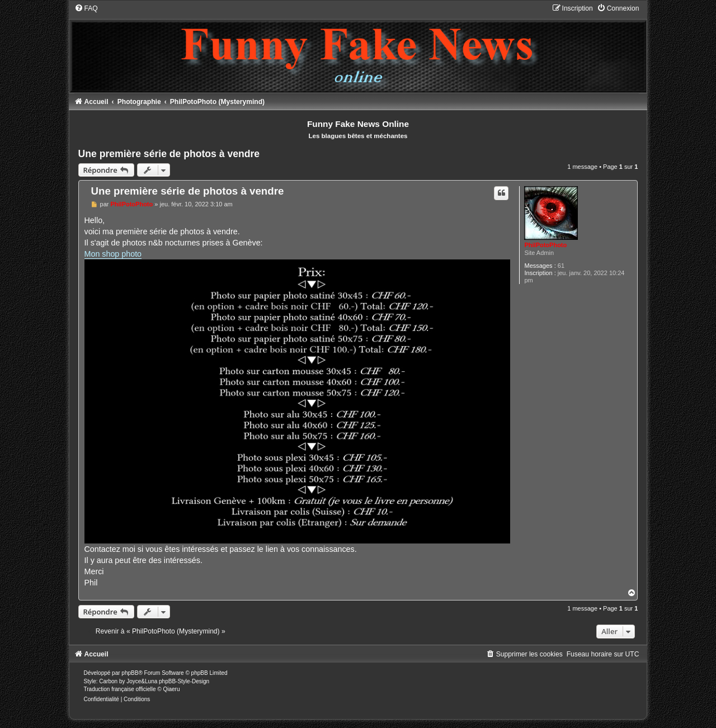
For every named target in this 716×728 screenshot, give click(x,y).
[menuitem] (86, 8)
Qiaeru (171, 689)
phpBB (130, 673)
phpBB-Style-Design (184, 681)
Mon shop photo (113, 254)
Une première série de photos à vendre (169, 154)
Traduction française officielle (120, 689)
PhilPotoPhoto (545, 245)
